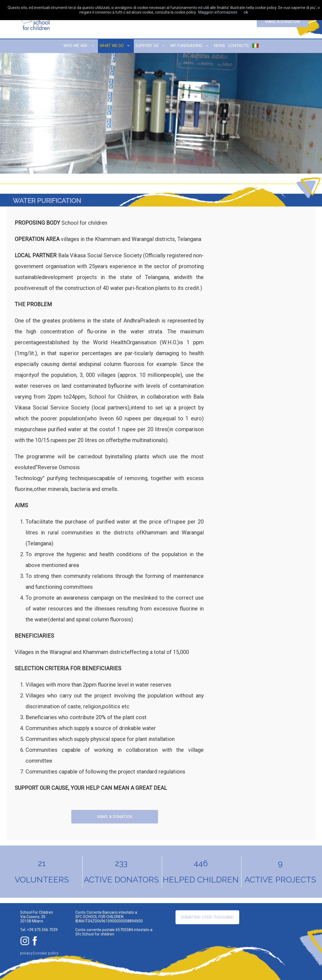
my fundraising (186, 46)
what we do (112, 46)
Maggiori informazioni (218, 12)
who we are (75, 46)
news (219, 46)
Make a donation (283, 22)
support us (147, 46)
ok (246, 12)
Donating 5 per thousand (207, 917)
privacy (26, 953)
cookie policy (47, 953)
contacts (239, 46)
